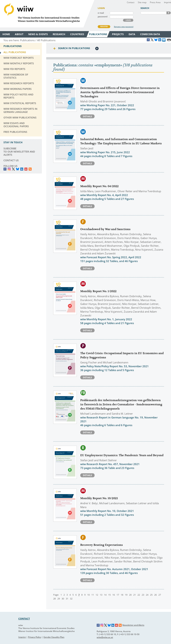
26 (155, 595)
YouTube (26, 169)
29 (59, 599)
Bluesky (18, 169)
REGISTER (104, 26)
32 (71, 599)
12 (97, 595)
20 (130, 595)
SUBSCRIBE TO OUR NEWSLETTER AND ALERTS (19, 152)
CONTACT (24, 619)
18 (122, 595)
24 (147, 595)
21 (135, 595)
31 (67, 599)
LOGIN (128, 20)
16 (114, 595)
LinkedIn (22, 169)
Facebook (5, 169)
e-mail (101, 13)
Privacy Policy (35, 637)
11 (93, 595)
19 (126, 595)
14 (105, 595)
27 (160, 595)
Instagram (102, 625)
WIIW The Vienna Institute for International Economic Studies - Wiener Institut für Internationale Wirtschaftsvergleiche (47, 14)
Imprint (168, 2)
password (103, 17)
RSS (30, 169)
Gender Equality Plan (54, 637)
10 (88, 595)
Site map (142, 2)
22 (139, 595)
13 (101, 595)
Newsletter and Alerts (133, 625)
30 (63, 599)
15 (109, 595)
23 (143, 595)
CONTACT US (11, 160)
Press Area (155, 2)
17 (118, 595)
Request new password (124, 27)
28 (54, 599)
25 (151, 595)
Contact (131, 2)
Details (87, 116)
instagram (9, 169)
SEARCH (169, 13)
